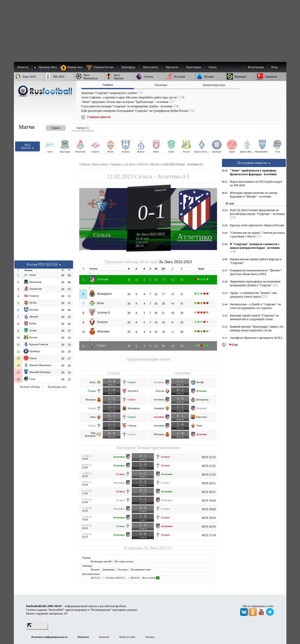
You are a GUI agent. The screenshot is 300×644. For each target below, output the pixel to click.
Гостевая (123, 569)
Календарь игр (57, 387)
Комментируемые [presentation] (214, 85)
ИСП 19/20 (209, 501)
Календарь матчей (101, 561)
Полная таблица (30, 387)
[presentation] (51, 127)
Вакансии (104, 637)
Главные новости (99, 117)
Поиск (213, 67)
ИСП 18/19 (209, 518)
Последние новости (254, 163)
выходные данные (125, 610)
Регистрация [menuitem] (256, 67)
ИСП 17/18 (209, 535)
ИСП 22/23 (209, 457)
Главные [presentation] (108, 85)
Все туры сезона (124, 561)
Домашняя (108, 569)
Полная (95, 569)
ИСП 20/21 (209, 483)
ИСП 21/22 (209, 466)
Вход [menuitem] (274, 67)
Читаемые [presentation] (161, 85)
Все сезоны (151, 578)
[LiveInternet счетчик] (37, 629)
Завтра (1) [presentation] (82, 128)
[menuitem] (102, 67)
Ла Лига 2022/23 (158, 548)
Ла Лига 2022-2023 (150, 234)
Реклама (150, 637)
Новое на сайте (127, 637)
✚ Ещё (233, 345)
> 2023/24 (133, 578)
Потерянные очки (141, 569)
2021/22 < (96, 578)
